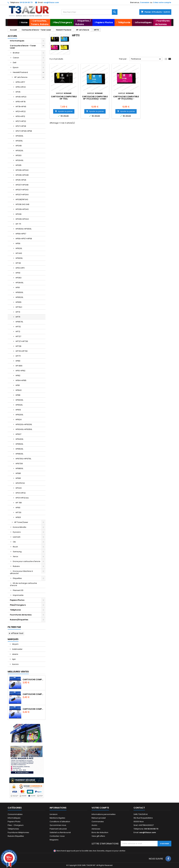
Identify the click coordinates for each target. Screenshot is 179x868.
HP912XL (19, 405)
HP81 (18, 385)
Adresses (96, 829)
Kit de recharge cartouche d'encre (23, 584)
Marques (13, 639)
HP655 (19, 302)
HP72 (18, 332)
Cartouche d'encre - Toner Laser (23, 47)
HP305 (19, 165)
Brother (16, 53)
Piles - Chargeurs (16, 825)
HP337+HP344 (22, 195)
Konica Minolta (20, 527)
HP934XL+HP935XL (24, 429)
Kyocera (17, 532)
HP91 (18, 287)
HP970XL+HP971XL (23, 459)
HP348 (19, 146)
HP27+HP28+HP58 (24, 131)
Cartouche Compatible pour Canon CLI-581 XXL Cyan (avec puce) (33, 694)
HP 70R (19, 503)
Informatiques (17, 41)
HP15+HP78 (21, 102)
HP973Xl (19, 464)
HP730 (18, 512)
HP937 (18, 434)
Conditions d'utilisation (60, 822)
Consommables (15, 814)
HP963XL (19, 454)
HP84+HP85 (21, 380)
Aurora (15, 664)
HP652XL (19, 297)
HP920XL (19, 415)
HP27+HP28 (21, 126)
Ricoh (15, 547)
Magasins (54, 840)
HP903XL (19, 400)
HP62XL (19, 248)
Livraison (54, 814)
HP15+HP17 (20, 82)
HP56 (18, 243)
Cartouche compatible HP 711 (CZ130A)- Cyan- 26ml (95, 99)
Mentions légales (57, 818)
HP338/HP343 (22, 199)
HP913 (18, 410)
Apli (14, 659)
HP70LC (19, 307)
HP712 (18, 327)
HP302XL (19, 151)
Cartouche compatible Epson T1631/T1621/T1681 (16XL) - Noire (33, 709)
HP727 (18, 336)
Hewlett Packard (20, 72)
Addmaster (17, 649)
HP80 (18, 361)
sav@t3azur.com (51, 2)
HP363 (19, 278)
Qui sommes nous (58, 825)
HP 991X (19, 366)
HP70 (18, 312)
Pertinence (146, 59)
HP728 (18, 346)
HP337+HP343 (22, 190)
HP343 (19, 488)
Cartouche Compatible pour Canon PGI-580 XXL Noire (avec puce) (33, 680)
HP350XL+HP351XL (24, 229)
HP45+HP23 (21, 97)
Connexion (145, 2)
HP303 (19, 155)
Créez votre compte (162, 2)
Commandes (98, 822)
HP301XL (19, 141)
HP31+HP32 (21, 493)
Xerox (15, 556)
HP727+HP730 (22, 341)
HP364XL (20, 283)
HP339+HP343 (22, 209)
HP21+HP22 (21, 111)
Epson (16, 67)
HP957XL (19, 322)
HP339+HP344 (22, 219)
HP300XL (19, 136)
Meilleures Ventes (18, 672)
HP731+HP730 (22, 351)
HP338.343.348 (22, 204)
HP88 (18, 395)
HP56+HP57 (21, 234)
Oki (14, 542)
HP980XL (19, 468)
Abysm (15, 644)
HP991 (18, 478)
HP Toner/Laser (21, 522)
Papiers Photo (14, 822)
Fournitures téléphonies (18, 832)
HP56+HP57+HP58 (24, 239)
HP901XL (19, 258)
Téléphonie (15, 610)
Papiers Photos (17, 600)
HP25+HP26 (21, 180)
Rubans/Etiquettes (19, 620)
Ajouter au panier (64, 111)
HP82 (18, 376)
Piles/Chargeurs (18, 605)
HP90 (18, 508)
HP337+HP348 (22, 185)
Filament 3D (18, 590)
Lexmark (17, 537)
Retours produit (99, 818)
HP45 (18, 92)
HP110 (18, 273)
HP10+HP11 (20, 268)
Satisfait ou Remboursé (60, 832)
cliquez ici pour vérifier (115, 851)
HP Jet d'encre (21, 77)
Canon (16, 58)
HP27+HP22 (21, 121)
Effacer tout (16, 633)
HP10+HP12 (20, 116)
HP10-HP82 (20, 371)
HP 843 (19, 253)
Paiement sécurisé (58, 829)
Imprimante (18, 595)
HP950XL (19, 444)
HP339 (19, 214)
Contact (139, 808)
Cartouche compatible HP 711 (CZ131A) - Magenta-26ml (126, 99)
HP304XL (20, 160)
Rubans (16, 566)
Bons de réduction (100, 832)
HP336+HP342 (22, 170)
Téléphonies (13, 829)
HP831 (18, 517)
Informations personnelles (104, 814)
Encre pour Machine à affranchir (21, 572)
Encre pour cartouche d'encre (27, 561)
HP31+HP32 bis (22, 498)
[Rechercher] (89, 12)
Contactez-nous (57, 836)
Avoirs (94, 825)
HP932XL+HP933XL (24, 424)
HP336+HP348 (22, 175)
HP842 (19, 390)
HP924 (19, 420)
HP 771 (18, 224)
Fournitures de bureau (21, 615)
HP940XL (20, 439)
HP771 (18, 356)
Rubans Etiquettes (16, 836)
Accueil (12, 36)
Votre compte (100, 808)
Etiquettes (17, 578)
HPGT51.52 (20, 483)
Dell (15, 63)
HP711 (18, 317)
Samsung (17, 552)
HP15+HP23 (21, 87)
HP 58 (18, 263)
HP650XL (19, 292)
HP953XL (19, 449)
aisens (15, 654)
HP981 (18, 473)
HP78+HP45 (21, 107)
